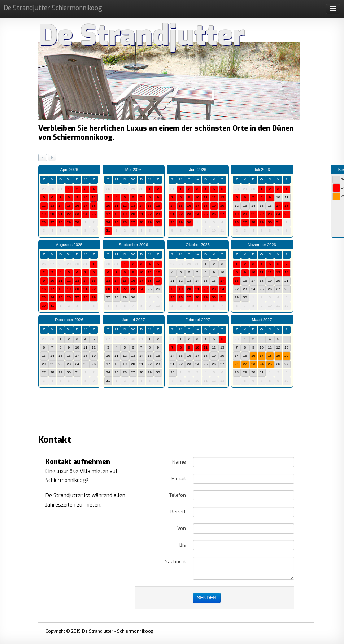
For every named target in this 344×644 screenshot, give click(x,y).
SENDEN (207, 598)
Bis (183, 545)
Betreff (178, 512)
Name (179, 462)
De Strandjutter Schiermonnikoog (53, 8)
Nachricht (175, 562)
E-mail (179, 479)
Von (182, 528)
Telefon (178, 495)
